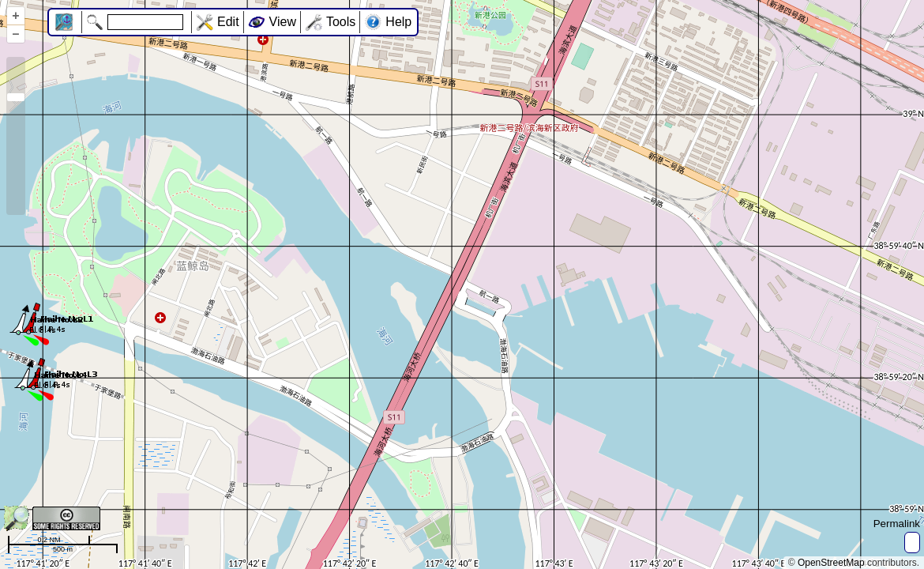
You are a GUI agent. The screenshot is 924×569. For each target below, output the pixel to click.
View (283, 22)
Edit (228, 22)
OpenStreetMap (831, 563)
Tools (341, 22)
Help (398, 22)
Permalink (897, 524)
